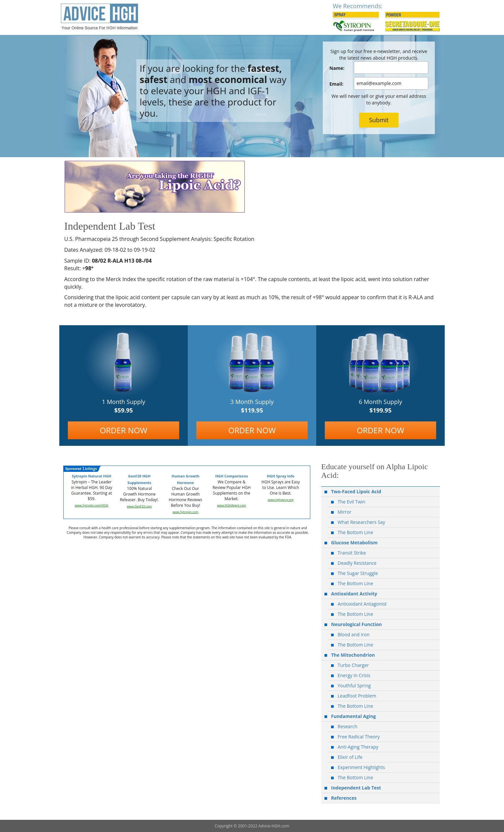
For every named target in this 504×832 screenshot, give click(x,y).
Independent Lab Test (356, 788)
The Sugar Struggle (358, 573)
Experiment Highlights (361, 767)
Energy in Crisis (354, 675)
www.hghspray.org (281, 500)
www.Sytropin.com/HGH (92, 505)
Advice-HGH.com (274, 826)
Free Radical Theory (359, 737)
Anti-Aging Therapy (358, 747)
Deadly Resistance (357, 563)
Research (348, 726)
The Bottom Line (355, 532)
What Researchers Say (361, 522)
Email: (336, 84)
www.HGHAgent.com (232, 505)
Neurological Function (356, 624)
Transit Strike (352, 553)
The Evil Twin (351, 502)
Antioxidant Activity (354, 594)
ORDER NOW (124, 430)
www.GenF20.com (139, 506)
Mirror (345, 512)
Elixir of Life (350, 757)
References (344, 798)
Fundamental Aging (353, 716)
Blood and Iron (354, 634)
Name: (337, 68)
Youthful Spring (354, 686)
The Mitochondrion (353, 655)
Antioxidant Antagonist (362, 604)
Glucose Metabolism (354, 543)
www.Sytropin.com (186, 512)
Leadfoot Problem (357, 696)
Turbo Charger (353, 665)
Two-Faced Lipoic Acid (356, 491)
